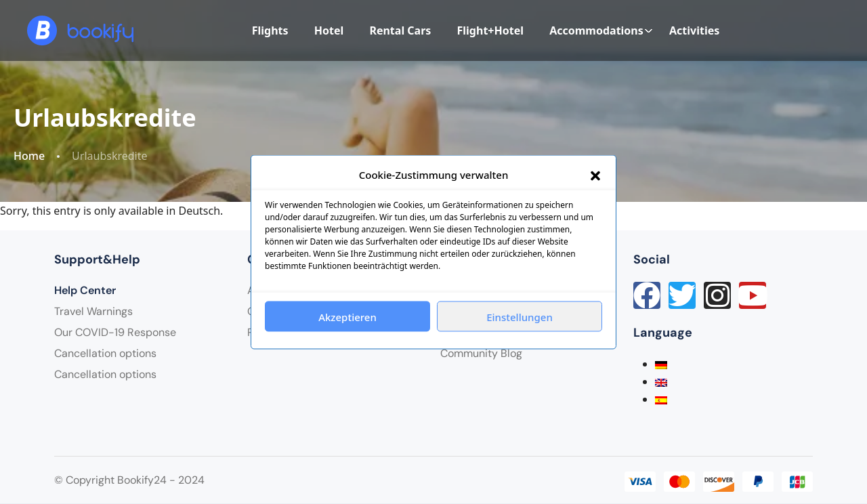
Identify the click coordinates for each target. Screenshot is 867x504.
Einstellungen (520, 316)
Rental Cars (400, 30)
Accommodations (601, 30)
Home (29, 156)
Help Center (85, 290)
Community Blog (481, 353)
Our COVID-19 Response (115, 332)
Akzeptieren (347, 316)
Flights (270, 30)
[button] (595, 175)
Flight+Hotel (490, 30)
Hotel (329, 30)
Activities (694, 30)
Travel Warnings (93, 311)
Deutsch (200, 211)
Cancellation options (105, 353)
